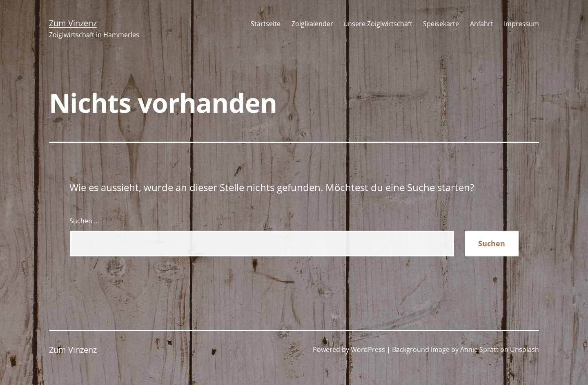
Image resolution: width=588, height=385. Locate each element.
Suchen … (84, 221)
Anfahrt (482, 24)
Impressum (521, 24)
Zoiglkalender (312, 24)
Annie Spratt (479, 349)
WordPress (368, 349)
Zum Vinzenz (73, 23)
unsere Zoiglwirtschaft (378, 24)
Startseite (266, 24)
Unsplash (525, 349)
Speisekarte (441, 24)
